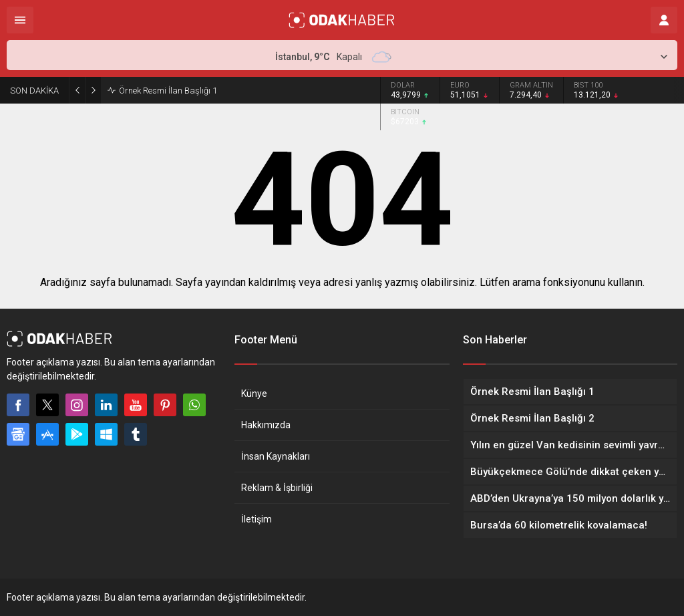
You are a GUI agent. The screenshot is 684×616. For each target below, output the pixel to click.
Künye (254, 394)
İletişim (256, 519)
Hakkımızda (266, 425)
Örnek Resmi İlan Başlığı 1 (168, 91)
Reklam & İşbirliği (277, 488)
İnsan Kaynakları (276, 456)
